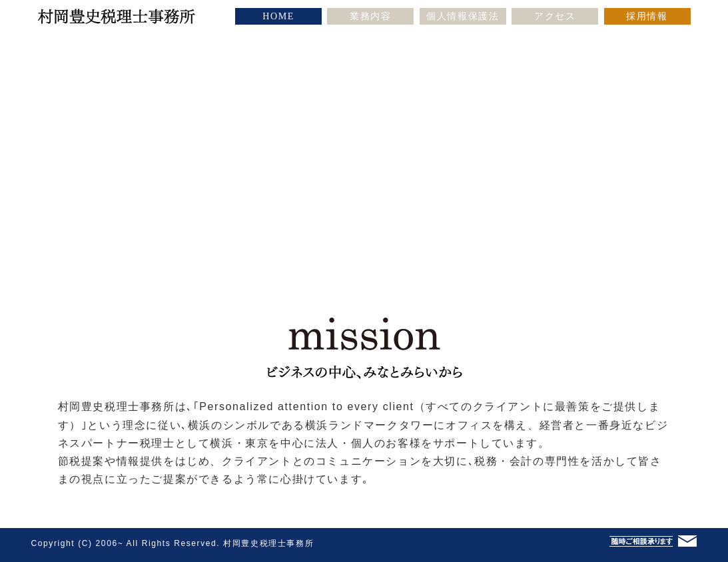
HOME (278, 16)
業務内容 (370, 16)
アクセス (555, 16)
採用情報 (647, 16)
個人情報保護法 (463, 16)
